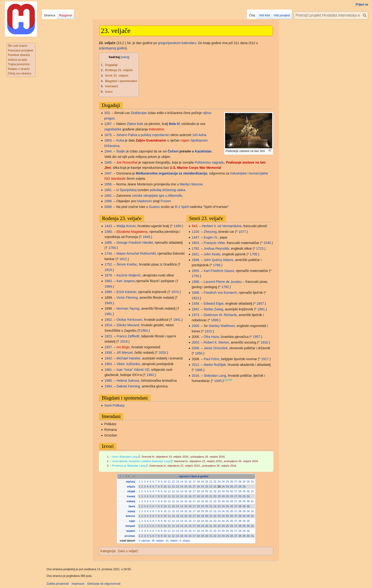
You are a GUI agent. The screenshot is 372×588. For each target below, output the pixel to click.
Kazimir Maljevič (128, 275)
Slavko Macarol (128, 325)
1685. (109, 243)
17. (194, 482)
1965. (109, 381)
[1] (225, 380)
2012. (196, 365)
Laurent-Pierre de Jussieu (223, 282)
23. (220, 482)
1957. (257, 337)
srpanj (131, 511)
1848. (196, 260)
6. (154, 482)
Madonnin (145, 201)
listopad (130, 526)
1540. (267, 243)
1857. (261, 303)
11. (170, 482)
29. (244, 482)
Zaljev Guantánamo (151, 140)
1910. (265, 342)
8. (159, 482)
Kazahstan (203, 151)
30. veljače (158, 541)
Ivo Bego (123, 347)
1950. (199, 353)
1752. (109, 264)
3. (145, 482)
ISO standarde (115, 179)
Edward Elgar (214, 303)
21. (211, 482)
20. (207, 482)
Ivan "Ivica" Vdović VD (133, 370)
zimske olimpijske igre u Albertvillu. (158, 196)
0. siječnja (144, 541)
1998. (108, 201)
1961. (109, 370)
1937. (109, 347)
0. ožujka (185, 541)
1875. (108, 135)
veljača (131, 487)
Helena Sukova (128, 381)
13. (178, 482)
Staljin (121, 151)
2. (142, 482)
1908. (196, 293)
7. (156, 482)
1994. (109, 386)
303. (107, 113)
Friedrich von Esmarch (220, 293)
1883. (109, 281)
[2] (228, 380)
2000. (196, 326)
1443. (109, 226)
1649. (147, 237)
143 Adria (199, 135)
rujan (132, 521)
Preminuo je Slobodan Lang (129, 466)
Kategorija (108, 551)
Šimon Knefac (127, 264)
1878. (109, 275)
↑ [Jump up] (111, 457)
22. (215, 482)
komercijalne (259, 173)
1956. (108, 184)
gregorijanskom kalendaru (177, 43)
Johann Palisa (127, 135)
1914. (109, 325)
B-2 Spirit (182, 207)
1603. (196, 243)
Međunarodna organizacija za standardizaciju (172, 173)
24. (224, 482)
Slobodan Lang (215, 376)
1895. (215, 320)
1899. (109, 292)
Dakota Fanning (128, 386)
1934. (196, 303)
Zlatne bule (135, 124)
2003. (196, 342)
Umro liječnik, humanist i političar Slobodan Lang (141, 461)
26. (232, 482)
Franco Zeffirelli (128, 336)
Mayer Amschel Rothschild (136, 253)
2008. (108, 207)
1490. (178, 226)
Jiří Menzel (125, 353)
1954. (109, 364)
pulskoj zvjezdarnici (155, 135)
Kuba (120, 140)
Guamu (154, 207)
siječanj (131, 482)
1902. (109, 320)
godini (204, 476)
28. (240, 482)
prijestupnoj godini (112, 48)
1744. (109, 253)
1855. (196, 271)
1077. (243, 232)
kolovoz (130, 516)
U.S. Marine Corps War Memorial (195, 168)
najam (185, 140)
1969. (109, 286)
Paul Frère (212, 359)
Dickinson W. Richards (220, 315)
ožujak (131, 491)
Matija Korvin (126, 226)
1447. (196, 237)
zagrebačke (113, 129)
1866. (196, 282)
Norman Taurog (128, 308)
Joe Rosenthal (127, 162)
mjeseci (184, 476)
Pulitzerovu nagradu (209, 162)
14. (182, 482)
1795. (254, 254)
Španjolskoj (128, 190)
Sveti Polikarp (114, 405)
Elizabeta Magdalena (132, 232)
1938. (109, 353)
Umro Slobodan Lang (125, 457)
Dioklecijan (139, 113)
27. (236, 482)
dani (194, 476)
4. (148, 482)
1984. (144, 331)
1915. (209, 331)
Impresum (78, 584)
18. (199, 482)
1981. (108, 190)
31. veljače (172, 541)
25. (228, 482)
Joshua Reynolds (216, 248)
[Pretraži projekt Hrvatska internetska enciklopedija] (331, 15)
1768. (217, 265)
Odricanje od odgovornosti (104, 584)
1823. (196, 298)
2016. (196, 376)
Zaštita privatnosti (58, 584)
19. (203, 482)
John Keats (212, 254)
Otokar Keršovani (129, 320)
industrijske (238, 173)
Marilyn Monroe (191, 184)
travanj (131, 496)
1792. (196, 248)
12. (174, 482)
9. (162, 482)
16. (190, 482)
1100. (196, 232)
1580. (109, 232)
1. (140, 482)
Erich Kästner (126, 292)
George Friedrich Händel (135, 243)
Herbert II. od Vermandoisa (222, 226)
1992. (108, 196)
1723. (260, 248)
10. (165, 482)
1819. (109, 270)
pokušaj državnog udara (168, 190)
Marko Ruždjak (215, 365)
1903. (108, 140)
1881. (262, 309)
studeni (131, 531)
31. (253, 482)
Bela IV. (175, 124)
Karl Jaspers (126, 281)
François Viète (214, 243)
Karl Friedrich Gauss (219, 271)
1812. (123, 259)
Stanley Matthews (222, 326)
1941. (177, 320)
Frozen (166, 201)
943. (195, 226)
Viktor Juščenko (128, 364)
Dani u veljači (128, 551)
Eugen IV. (211, 237)
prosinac (130, 536)
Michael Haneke (128, 358)
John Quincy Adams (219, 260)
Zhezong (210, 232)
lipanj (132, 506)
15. (186, 482)
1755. (196, 276)
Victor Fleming (127, 298)
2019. (124, 341)
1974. (175, 292)
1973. (196, 315)
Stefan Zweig (214, 309)
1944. (108, 151)
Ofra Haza (211, 337)
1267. (108, 124)
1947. (108, 173)
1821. (196, 254)
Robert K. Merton (216, 342)
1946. (199, 370)
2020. (163, 353)
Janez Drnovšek (216, 348)
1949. (109, 303)
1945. (108, 162)
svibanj (131, 501)
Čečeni (173, 151)
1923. (109, 336)
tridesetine (156, 129)
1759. (113, 248)
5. (151, 482)
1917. (265, 359)
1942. (109, 358)
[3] (231, 380)
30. (249, 482)
